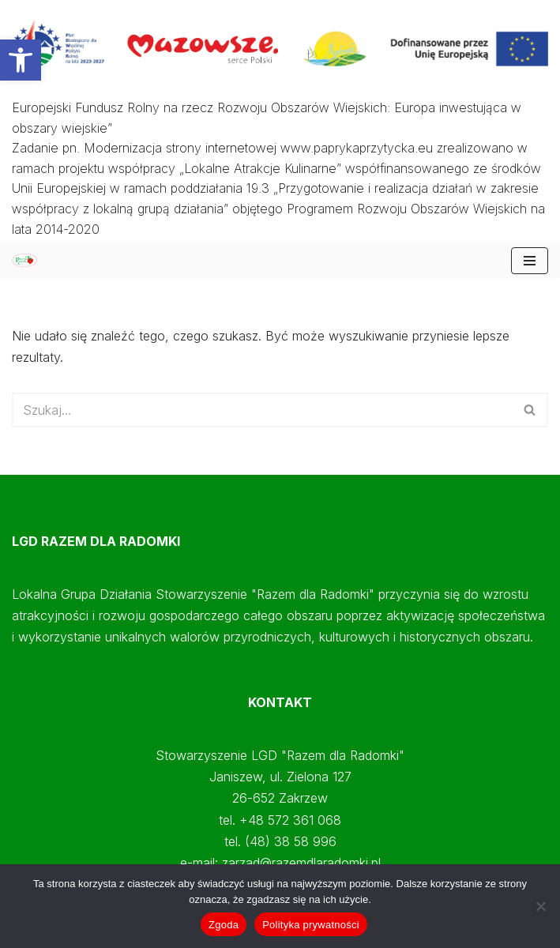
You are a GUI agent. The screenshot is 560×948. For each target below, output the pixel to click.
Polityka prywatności (311, 925)
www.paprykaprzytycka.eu (357, 148)
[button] (21, 60)
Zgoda (224, 925)
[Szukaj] (262, 410)
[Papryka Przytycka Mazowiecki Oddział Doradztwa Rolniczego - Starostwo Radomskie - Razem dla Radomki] (28, 260)
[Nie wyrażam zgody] (540, 906)
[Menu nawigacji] (530, 261)
